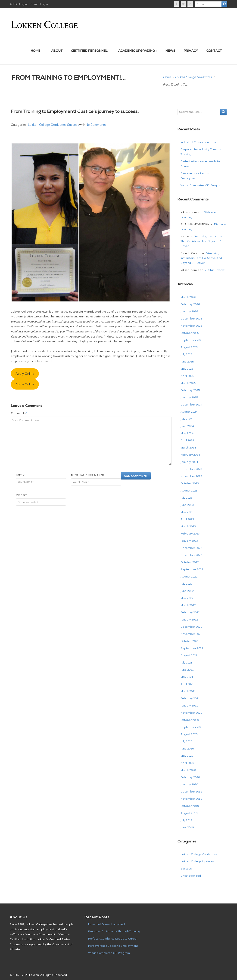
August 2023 (189, 490)
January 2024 (189, 462)
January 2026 (189, 311)
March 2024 (188, 447)
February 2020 (190, 777)
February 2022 (190, 612)
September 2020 (192, 727)
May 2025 (187, 369)
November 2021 (191, 634)
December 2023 (191, 469)
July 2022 (186, 584)
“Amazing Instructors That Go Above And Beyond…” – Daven (202, 241)
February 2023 (190, 533)
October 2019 (190, 806)
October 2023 (190, 483)
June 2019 (187, 827)
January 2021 (189, 705)
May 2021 (187, 677)
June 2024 (187, 426)
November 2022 (191, 555)
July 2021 (186, 662)
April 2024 (187, 440)
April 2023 (187, 519)
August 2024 (189, 412)
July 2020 (186, 741)
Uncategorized (191, 876)
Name (21, 475)
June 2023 (187, 505)
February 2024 (190, 455)
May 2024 (187, 433)
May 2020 (187, 756)
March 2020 (188, 770)
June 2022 (187, 591)
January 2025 (189, 397)
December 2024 (191, 404)
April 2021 (187, 684)
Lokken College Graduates (193, 77)
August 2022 (189, 576)
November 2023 (191, 476)
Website (22, 495)
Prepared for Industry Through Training (114, 931)
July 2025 (186, 354)
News (170, 51)
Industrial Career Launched (199, 142)
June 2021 (187, 670)
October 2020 (190, 720)
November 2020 (191, 713)
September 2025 (192, 340)
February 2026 (190, 304)
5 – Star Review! (215, 270)
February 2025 (190, 390)
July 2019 (186, 820)
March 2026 (188, 297)
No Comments (96, 125)
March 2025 (188, 383)
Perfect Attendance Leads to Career (113, 939)
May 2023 (187, 512)
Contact (214, 51)
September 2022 (192, 569)
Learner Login (38, 4)
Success (73, 125)
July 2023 (186, 498)
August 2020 (189, 734)
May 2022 (187, 598)
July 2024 (186, 419)
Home (36, 51)
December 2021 (191, 627)
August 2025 (189, 347)
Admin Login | (19, 4)
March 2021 (188, 691)
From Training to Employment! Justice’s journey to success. (75, 112)
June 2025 (187, 361)
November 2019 (191, 799)
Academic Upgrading (137, 51)
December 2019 (191, 791)
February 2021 (190, 698)
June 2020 (187, 748)
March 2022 (188, 605)
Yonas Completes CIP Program (201, 185)
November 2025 (191, 326)
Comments (19, 413)
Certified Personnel (89, 51)
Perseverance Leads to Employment (113, 946)
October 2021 (190, 641)
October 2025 (190, 333)
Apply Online (25, 373)
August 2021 (189, 655)
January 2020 (189, 784)
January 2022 (189, 619)
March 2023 (188, 526)
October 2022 (190, 562)
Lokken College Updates (197, 861)
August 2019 (189, 813)
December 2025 (191, 318)
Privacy (191, 51)
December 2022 (191, 548)
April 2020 (187, 763)
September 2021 (192, 648)
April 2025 (187, 376)
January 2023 (189, 541)
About (57, 51)
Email (88, 475)
